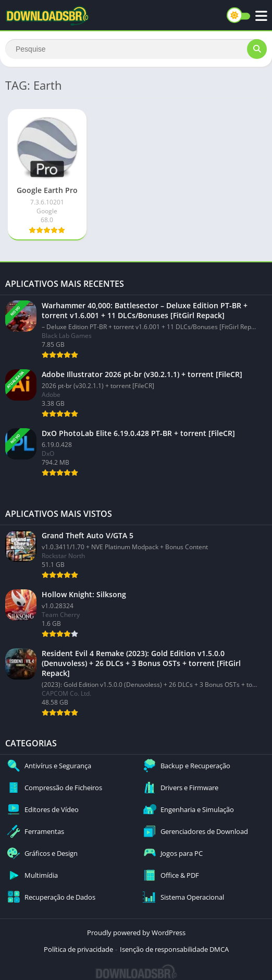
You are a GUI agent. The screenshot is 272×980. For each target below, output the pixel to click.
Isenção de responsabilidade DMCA (174, 949)
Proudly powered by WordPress (136, 933)
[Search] (136, 49)
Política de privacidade (78, 949)
